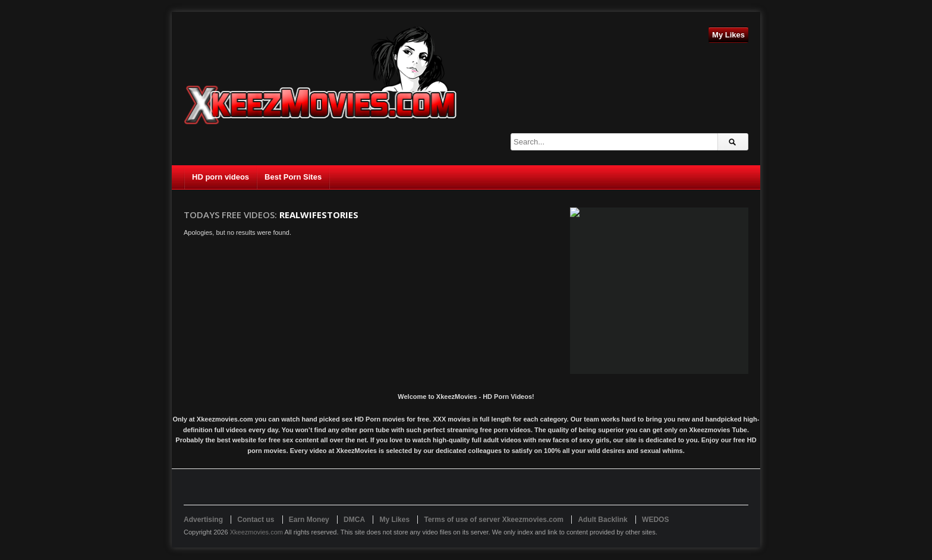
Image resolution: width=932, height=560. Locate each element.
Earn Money (309, 520)
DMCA (354, 520)
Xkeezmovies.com (256, 532)
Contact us (256, 520)
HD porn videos (221, 177)
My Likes (728, 35)
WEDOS (655, 520)
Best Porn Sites (293, 177)
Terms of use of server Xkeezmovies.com (494, 520)
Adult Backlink (602, 520)
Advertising (203, 520)
